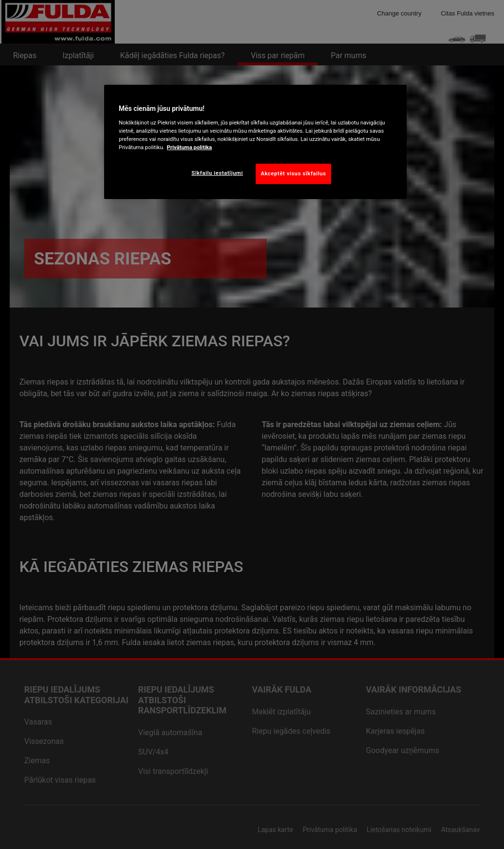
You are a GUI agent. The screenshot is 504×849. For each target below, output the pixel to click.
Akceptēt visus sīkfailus (294, 173)
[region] (255, 142)
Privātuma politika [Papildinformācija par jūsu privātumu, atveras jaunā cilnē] (190, 147)
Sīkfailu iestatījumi (217, 173)
